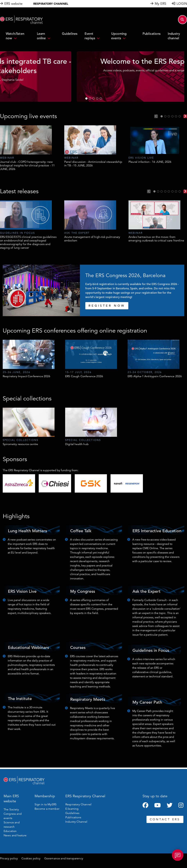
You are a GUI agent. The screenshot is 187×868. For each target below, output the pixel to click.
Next (185, 116)
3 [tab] (94, 98)
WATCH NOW (92, 91)
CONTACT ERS (165, 819)
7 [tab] (176, 191)
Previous (156, 116)
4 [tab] (97, 98)
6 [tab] (180, 116)
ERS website (13, 4)
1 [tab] (86, 98)
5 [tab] (101, 98)
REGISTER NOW (107, 306)
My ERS (160, 4)
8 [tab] (180, 191)
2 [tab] (90, 98)
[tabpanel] (92, 77)
